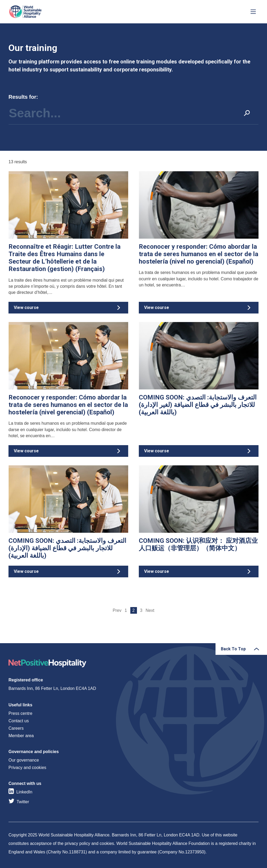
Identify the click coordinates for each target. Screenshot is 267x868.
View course (68, 244)
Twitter (23, 802)
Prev (117, 610)
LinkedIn (24, 792)
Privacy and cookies (27, 768)
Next (150, 610)
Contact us (19, 721)
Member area (21, 736)
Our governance (24, 760)
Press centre (20, 713)
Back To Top (233, 649)
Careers (16, 728)
